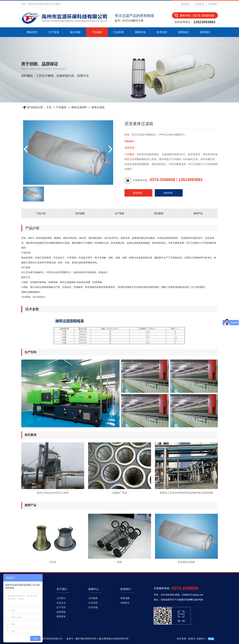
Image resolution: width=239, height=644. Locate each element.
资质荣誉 (61, 617)
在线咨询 (168, 193)
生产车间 (61, 607)
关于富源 (54, 32)
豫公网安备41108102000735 (114, 639)
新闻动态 (183, 32)
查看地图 (125, 598)
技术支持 (162, 32)
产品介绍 (41, 213)
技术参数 (80, 213)
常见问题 (93, 607)
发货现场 (61, 612)
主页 (49, 107)
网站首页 (32, 32)
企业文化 (61, 603)
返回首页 (185, 4)
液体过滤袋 (98, 107)
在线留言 (125, 603)
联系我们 (213, 4)
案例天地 (140, 32)
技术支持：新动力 (186, 639)
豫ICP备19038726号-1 (87, 639)
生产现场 (119, 213)
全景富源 (199, 4)
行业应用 (119, 32)
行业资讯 (93, 603)
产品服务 (97, 32)
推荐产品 (198, 213)
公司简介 (61, 598)
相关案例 (159, 213)
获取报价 (138, 193)
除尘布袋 (75, 32)
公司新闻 (93, 598)
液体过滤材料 (79, 107)
